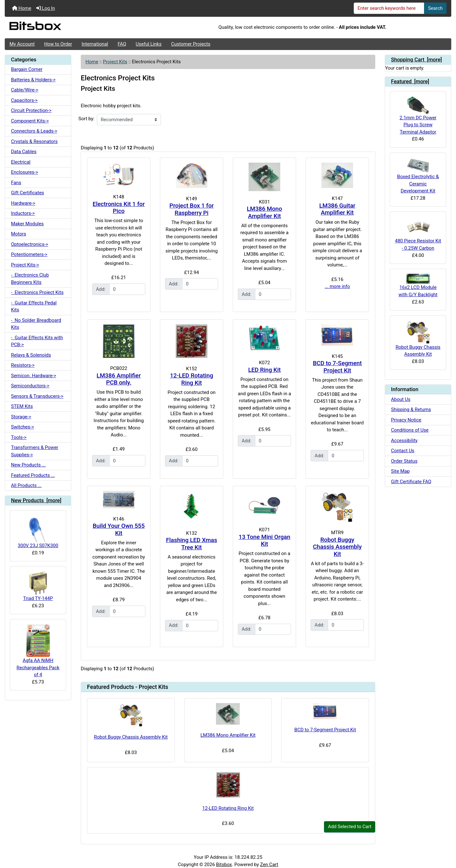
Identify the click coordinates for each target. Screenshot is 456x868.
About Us (401, 399)
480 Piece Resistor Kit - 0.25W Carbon (418, 234)
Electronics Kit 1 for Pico (119, 208)
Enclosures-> (25, 172)
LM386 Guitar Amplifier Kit (337, 209)
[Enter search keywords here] (389, 8)
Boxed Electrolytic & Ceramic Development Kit (418, 176)
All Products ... (26, 485)
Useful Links (149, 44)
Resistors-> (23, 365)
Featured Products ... (33, 475)
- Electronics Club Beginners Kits (30, 279)
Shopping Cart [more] (417, 60)
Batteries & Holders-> (33, 80)
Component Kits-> (30, 121)
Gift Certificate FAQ (411, 482)
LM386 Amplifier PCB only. (119, 379)
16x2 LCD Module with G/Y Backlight (418, 286)
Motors (19, 234)
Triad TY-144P (38, 586)
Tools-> (19, 437)
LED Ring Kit (265, 370)
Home (22, 8)
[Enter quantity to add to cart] (127, 289)
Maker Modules (27, 224)
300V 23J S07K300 (38, 532)
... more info (337, 286)
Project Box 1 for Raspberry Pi (192, 209)
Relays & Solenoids (31, 355)
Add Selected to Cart (350, 827)
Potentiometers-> (29, 254)
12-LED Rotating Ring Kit (192, 379)
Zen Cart (269, 865)
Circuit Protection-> (31, 110)
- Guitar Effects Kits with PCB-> (37, 341)
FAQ (122, 44)
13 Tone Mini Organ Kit (265, 541)
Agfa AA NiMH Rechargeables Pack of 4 (38, 651)
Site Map (400, 471)
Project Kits (115, 62)
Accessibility (404, 440)
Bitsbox (224, 865)
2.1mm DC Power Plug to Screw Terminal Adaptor (418, 115)
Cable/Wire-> (25, 90)
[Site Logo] (79, 28)
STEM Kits (22, 406)
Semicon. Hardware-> (34, 376)
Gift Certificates (28, 193)
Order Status (404, 461)
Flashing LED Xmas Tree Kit (191, 544)
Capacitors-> (24, 100)
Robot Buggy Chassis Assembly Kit (337, 547)
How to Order (58, 44)
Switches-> (23, 427)
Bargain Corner (27, 69)
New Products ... (28, 465)
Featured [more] (410, 81)
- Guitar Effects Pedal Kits (34, 306)
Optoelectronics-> (30, 244)
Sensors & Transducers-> (37, 396)
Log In (46, 8)
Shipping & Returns (411, 409)
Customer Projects (191, 44)
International (95, 44)
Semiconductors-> (30, 386)
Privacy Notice (406, 420)
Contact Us (403, 451)
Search (435, 8)
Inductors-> (23, 213)
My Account (22, 44)
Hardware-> (23, 203)
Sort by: (87, 119)
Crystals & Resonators (34, 141)
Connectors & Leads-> (34, 131)
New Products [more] (36, 500)
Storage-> (21, 417)
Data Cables (24, 152)
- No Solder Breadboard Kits (36, 324)
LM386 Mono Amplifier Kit (264, 212)
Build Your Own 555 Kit (119, 530)
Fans (16, 183)
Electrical (21, 162)
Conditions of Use (410, 430)
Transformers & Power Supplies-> (35, 451)
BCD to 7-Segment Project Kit (337, 367)
